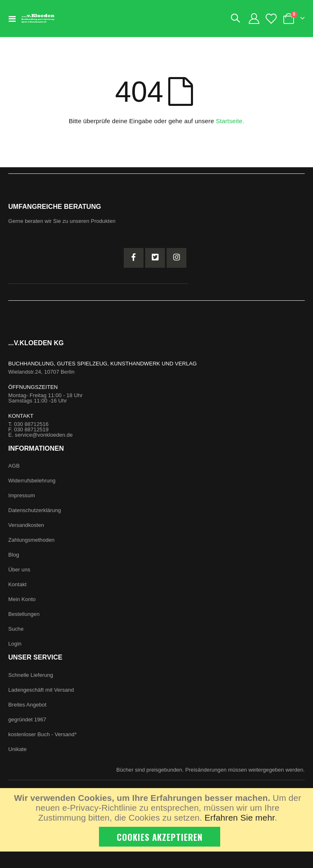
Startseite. (230, 121)
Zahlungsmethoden (31, 540)
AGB (14, 466)
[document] (158, 820)
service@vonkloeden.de (44, 435)
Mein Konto (22, 599)
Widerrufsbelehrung (32, 481)
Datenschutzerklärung (35, 510)
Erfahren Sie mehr (240, 818)
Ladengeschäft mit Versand (41, 690)
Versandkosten (26, 525)
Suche (16, 629)
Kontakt (18, 584)
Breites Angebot (27, 705)
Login (15, 644)
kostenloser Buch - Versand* (42, 734)
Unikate (18, 749)
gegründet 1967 (27, 719)
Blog (14, 555)
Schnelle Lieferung (31, 675)
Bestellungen (24, 614)
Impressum (22, 495)
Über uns (19, 570)
